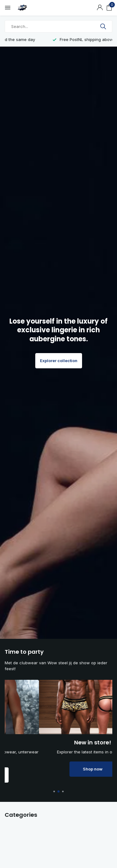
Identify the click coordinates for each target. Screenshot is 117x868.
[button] (54, 791)
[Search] (58, 26)
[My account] (100, 8)
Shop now (58, 775)
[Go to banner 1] (58, 731)
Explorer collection (59, 361)
